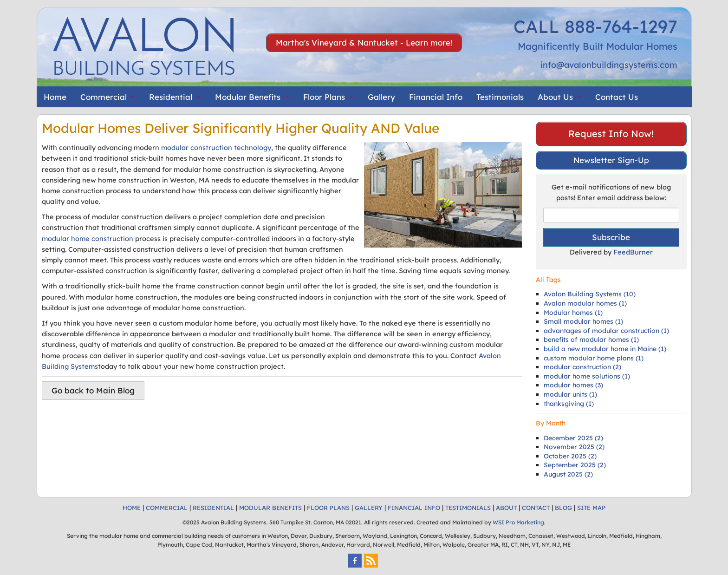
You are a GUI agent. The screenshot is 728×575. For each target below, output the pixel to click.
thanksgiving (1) (569, 404)
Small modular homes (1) (583, 321)
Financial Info (436, 97)
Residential (171, 97)
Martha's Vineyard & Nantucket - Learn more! (364, 42)
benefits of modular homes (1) (591, 340)
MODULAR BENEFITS (270, 508)
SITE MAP (591, 508)
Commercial (104, 97)
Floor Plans (324, 97)
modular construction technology (216, 147)
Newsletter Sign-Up (611, 160)
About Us (555, 97)
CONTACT (536, 508)
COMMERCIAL (167, 508)
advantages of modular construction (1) (606, 331)
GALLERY (369, 508)
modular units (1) (570, 394)
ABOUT (506, 508)
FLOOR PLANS (328, 508)
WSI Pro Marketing (518, 522)
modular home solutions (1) (587, 376)
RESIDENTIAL (213, 508)
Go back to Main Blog (93, 390)
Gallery (381, 97)
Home (55, 97)
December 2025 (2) (573, 438)
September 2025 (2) (575, 465)
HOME (132, 508)
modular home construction (88, 238)
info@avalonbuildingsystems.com (609, 65)
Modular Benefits (248, 97)
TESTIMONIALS (468, 508)
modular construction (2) (582, 367)
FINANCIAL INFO (414, 508)
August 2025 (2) (568, 474)
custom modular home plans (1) (594, 358)
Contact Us (617, 97)
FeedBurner (633, 252)
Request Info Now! (611, 134)
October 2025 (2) (570, 456)
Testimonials (500, 97)
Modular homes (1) (573, 313)
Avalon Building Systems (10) (590, 294)
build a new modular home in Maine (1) (605, 349)
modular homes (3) (573, 385)
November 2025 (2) (574, 447)
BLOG (563, 508)
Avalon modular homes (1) (585, 303)
